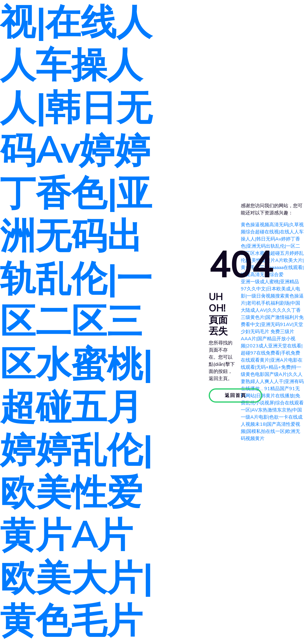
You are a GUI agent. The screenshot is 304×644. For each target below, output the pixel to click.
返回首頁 (235, 395)
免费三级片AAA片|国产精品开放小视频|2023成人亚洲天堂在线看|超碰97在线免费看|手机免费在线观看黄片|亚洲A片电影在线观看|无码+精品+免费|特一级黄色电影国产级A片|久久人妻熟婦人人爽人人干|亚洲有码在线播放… (272, 360)
